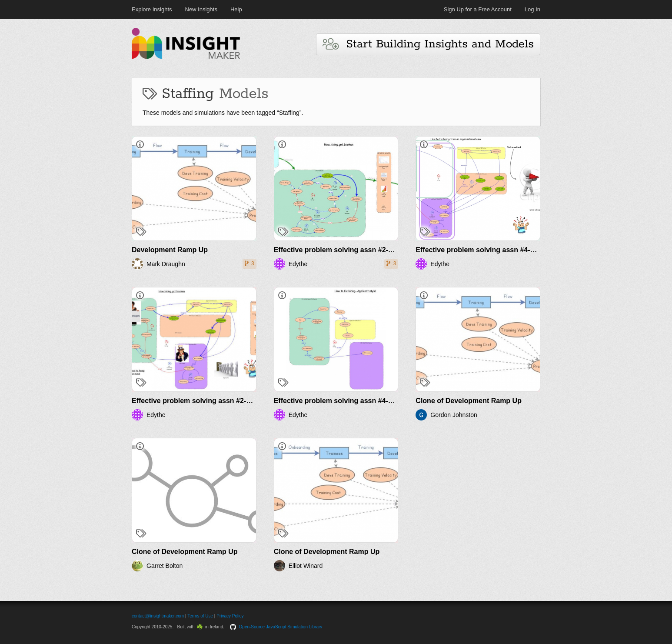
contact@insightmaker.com (158, 616)
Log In (532, 9)
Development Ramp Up (170, 250)
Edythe (298, 264)
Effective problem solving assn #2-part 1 (341, 250)
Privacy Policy (230, 616)
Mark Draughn (166, 264)
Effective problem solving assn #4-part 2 (341, 401)
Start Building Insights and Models (428, 44)
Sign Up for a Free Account (478, 9)
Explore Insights (152, 9)
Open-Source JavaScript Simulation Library (281, 627)
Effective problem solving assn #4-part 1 (482, 250)
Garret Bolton (165, 566)
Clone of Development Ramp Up (469, 401)
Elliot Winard (306, 566)
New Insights (201, 9)
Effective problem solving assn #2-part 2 (198, 401)
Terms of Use (200, 616)
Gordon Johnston (454, 415)
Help (236, 9)
